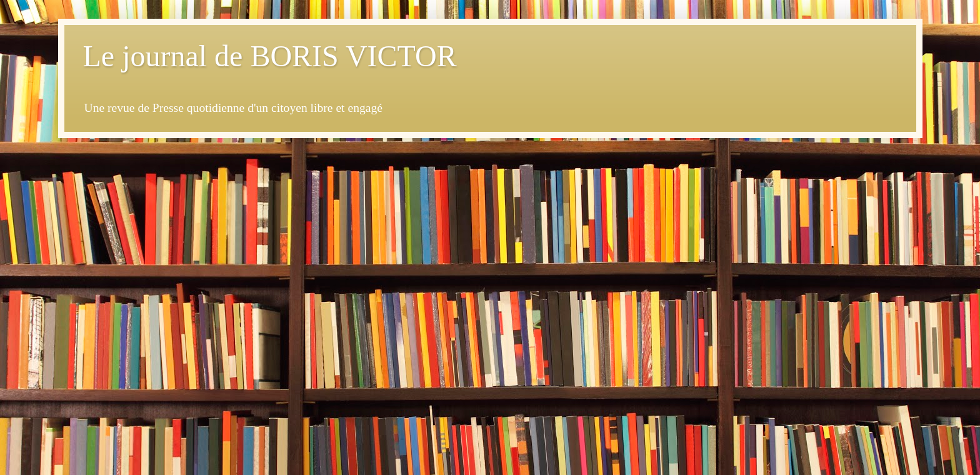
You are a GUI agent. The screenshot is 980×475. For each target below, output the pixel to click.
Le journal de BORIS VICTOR (270, 56)
